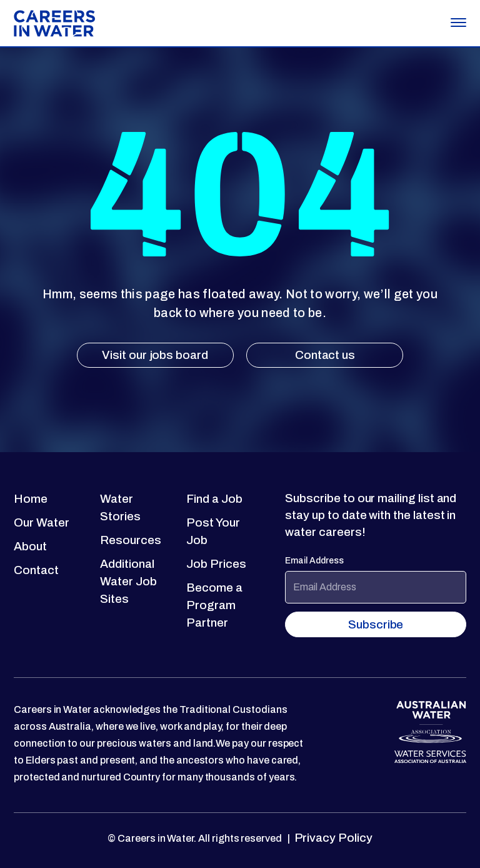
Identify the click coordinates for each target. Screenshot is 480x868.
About (30, 546)
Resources (130, 540)
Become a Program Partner (214, 605)
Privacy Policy (332, 838)
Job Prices (216, 564)
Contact (36, 570)
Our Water (41, 522)
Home (31, 499)
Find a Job (214, 499)
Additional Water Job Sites (128, 581)
